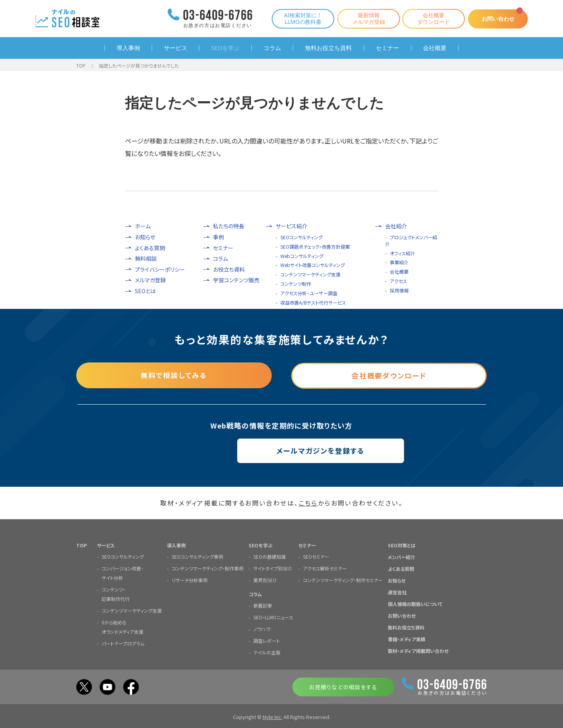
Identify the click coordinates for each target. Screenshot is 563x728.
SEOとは (145, 291)
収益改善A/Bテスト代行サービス (313, 302)
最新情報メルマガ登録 (366, 18)
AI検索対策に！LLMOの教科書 (300, 18)
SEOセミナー (316, 556)
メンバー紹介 (402, 557)
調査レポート (267, 640)
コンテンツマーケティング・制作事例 (208, 568)
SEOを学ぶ (225, 48)
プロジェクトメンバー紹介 (411, 240)
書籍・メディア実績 (407, 639)
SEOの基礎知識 (270, 556)
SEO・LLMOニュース (273, 617)
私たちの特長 (229, 226)
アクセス (398, 281)
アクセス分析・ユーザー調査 (309, 293)
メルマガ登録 (150, 280)
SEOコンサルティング (301, 237)
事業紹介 (399, 262)
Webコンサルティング (302, 256)
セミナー (387, 48)
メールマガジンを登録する (282, 450)
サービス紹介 (291, 226)
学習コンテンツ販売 (236, 280)
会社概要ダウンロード (431, 18)
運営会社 (397, 592)
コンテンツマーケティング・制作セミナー (343, 580)
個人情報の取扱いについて (415, 603)
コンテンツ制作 (296, 284)
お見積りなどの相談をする (343, 687)
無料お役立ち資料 (328, 48)
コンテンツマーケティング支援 (310, 274)
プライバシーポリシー (160, 270)
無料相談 (146, 259)
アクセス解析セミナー (325, 568)
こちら (308, 503)
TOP (81, 65)
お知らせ (145, 237)
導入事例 (128, 48)
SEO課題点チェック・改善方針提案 (315, 247)
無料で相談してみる (174, 375)
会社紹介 (396, 226)
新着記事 (263, 605)
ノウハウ (262, 628)
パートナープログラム (123, 643)
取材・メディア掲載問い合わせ (418, 650)
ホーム (143, 226)
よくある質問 (150, 248)
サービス (176, 48)
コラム (272, 48)
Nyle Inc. (273, 716)
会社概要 (435, 48)
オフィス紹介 (403, 253)
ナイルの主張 (267, 652)
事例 (219, 237)
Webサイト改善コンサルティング (313, 265)
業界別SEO (265, 580)
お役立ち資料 (229, 270)
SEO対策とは (402, 545)
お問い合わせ (497, 19)
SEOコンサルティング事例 (197, 556)
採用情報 (399, 290)
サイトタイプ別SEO (273, 568)
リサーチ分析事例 (190, 580)
